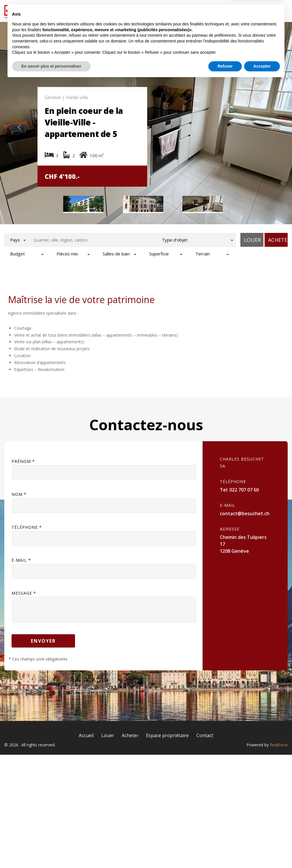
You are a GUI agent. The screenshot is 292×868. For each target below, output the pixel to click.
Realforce (279, 740)
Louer (135, 11)
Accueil (101, 11)
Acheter (169, 11)
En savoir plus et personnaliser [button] (51, 852)
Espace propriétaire (219, 11)
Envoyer (43, 636)
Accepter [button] (262, 852)
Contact (269, 11)
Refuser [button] (225, 852)
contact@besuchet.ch (245, 509)
